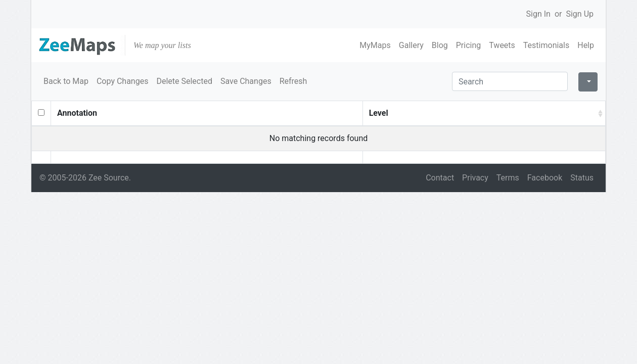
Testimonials (546, 45)
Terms (508, 178)
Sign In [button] (538, 14)
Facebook (545, 178)
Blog (440, 45)
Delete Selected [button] (184, 81)
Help (586, 45)
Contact (440, 178)
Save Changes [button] (246, 81)
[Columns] (588, 82)
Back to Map (66, 81)
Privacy (475, 178)
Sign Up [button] (580, 14)
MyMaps (375, 45)
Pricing (469, 45)
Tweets (502, 45)
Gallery (411, 45)
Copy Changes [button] (122, 81)
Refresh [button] (293, 81)
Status (582, 178)
